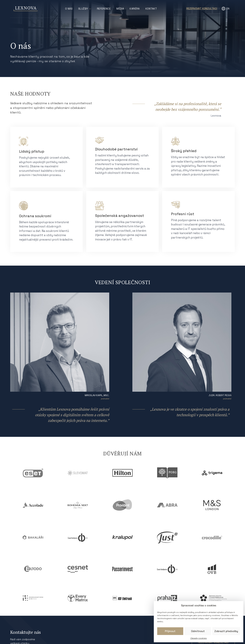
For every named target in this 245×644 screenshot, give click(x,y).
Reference (104, 9)
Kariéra (135, 9)
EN (228, 9)
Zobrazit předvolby (226, 631)
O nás (69, 9)
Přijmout (170, 631)
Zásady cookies (199, 638)
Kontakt (151, 9)
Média (120, 9)
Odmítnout (198, 631)
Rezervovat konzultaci (202, 8)
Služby (85, 9)
